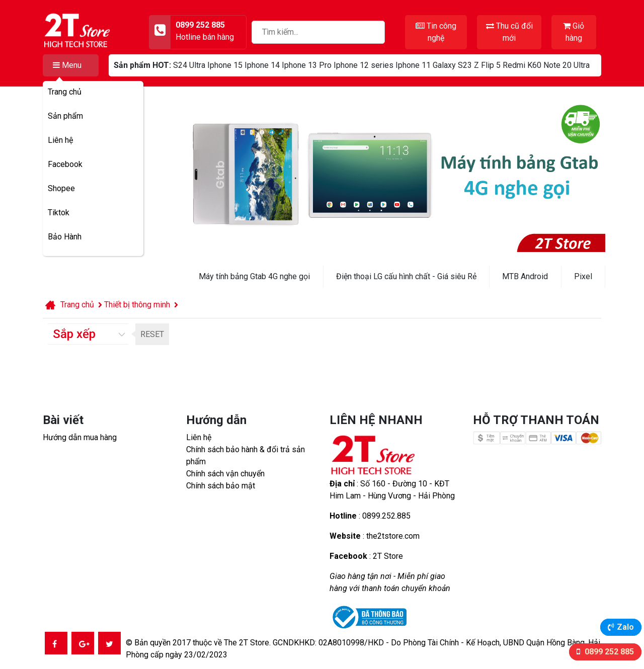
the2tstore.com (393, 536)
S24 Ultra (189, 65)
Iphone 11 (413, 65)
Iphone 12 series (364, 65)
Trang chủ (65, 92)
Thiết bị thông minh (137, 305)
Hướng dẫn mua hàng (80, 437)
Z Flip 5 (487, 65)
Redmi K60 (522, 65)
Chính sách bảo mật (221, 486)
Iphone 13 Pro (307, 65)
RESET (152, 334)
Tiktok (59, 213)
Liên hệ (60, 140)
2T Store (388, 556)
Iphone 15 (225, 65)
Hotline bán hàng (205, 37)
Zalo (625, 627)
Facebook (65, 164)
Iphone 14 (262, 65)
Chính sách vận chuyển (225, 474)
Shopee (61, 188)
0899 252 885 (608, 652)
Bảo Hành (65, 237)
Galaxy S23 (452, 65)
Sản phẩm (65, 116)
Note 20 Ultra (567, 65)
